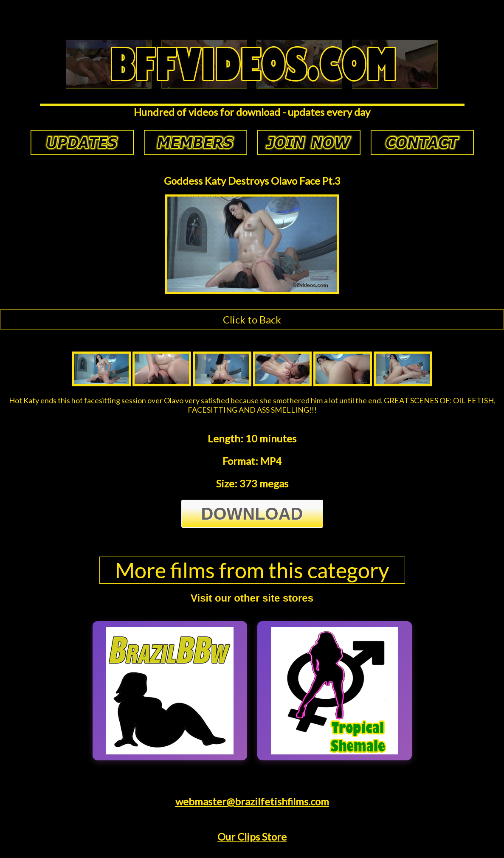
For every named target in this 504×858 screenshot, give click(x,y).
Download (252, 514)
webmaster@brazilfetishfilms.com (252, 801)
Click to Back (252, 319)
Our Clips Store (252, 837)
